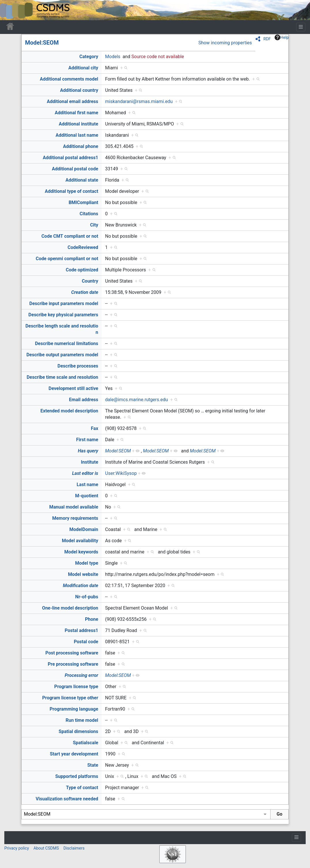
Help (282, 37)
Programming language (74, 709)
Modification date (80, 586)
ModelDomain (84, 529)
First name (87, 440)
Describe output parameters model (62, 355)
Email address (84, 400)
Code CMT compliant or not (70, 236)
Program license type (76, 687)
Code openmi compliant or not (67, 259)
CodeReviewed (83, 247)
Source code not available (158, 57)
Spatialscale (86, 743)
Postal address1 (82, 630)
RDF (267, 39)
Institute (90, 462)
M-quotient (87, 496)
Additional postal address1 (70, 158)
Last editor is (85, 473)
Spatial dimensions (79, 731)
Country (90, 281)
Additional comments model (69, 79)
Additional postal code (75, 169)
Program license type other (70, 698)
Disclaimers (74, 848)
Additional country (79, 90)
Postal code (86, 642)
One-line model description (70, 608)
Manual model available (74, 507)
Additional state (82, 180)
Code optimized (82, 270)
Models (113, 57)
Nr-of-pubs (87, 597)
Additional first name (76, 113)
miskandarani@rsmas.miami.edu (139, 101)
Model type (87, 563)
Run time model (82, 720)
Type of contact (82, 788)
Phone (92, 619)
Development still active (73, 388)
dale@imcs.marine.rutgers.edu (137, 400)
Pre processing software (73, 664)
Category (89, 57)
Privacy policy (17, 848)
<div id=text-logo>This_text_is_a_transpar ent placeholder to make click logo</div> (9, 10)
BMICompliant (83, 202)
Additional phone (81, 146)
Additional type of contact (71, 191)
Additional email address (73, 101)
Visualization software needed (67, 799)
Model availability (80, 541)
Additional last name (77, 135)
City (94, 225)
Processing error (82, 675)
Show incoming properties (225, 43)
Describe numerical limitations (66, 343)
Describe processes (78, 366)
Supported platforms (77, 776)
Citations (89, 214)
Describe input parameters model (64, 303)
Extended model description (69, 411)
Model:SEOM (42, 43)
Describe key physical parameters (63, 315)
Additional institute (79, 124)
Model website (83, 574)
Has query (88, 451)
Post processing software (72, 653)
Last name (87, 485)
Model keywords (81, 552)
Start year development (74, 754)
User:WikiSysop (121, 473)
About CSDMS (46, 848)
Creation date (85, 292)
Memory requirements (75, 518)
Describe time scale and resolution (62, 377)
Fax (95, 428)
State (93, 765)
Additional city (83, 68)
